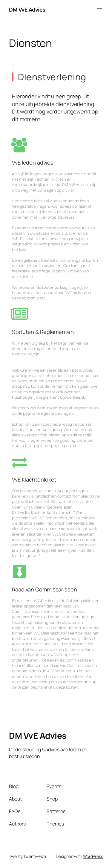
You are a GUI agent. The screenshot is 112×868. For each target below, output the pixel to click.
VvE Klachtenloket (34, 479)
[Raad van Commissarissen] (19, 572)
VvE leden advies (33, 162)
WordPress (93, 856)
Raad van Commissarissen (45, 589)
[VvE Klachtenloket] (19, 462)
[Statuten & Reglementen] (19, 314)
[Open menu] (99, 10)
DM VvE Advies (27, 10)
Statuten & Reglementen (43, 332)
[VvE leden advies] (19, 145)
